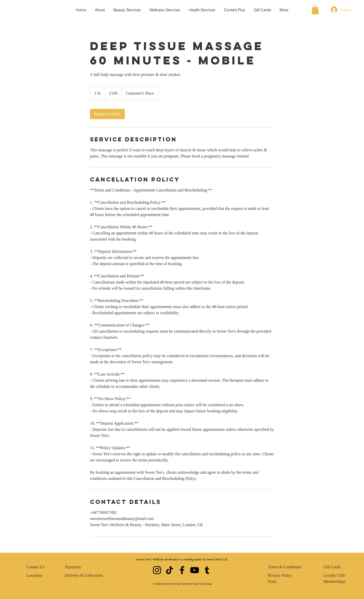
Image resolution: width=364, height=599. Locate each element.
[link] (107, 114)
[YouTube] (195, 570)
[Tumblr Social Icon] (207, 570)
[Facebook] (182, 570)
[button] (315, 10)
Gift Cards (332, 567)
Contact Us (36, 567)
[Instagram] (157, 570)
